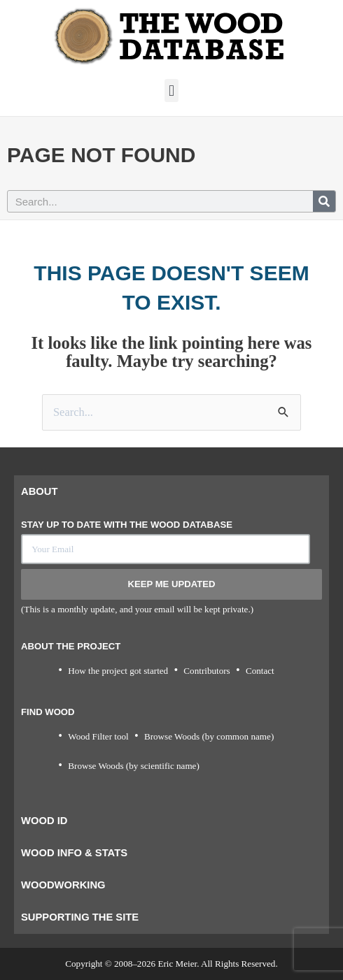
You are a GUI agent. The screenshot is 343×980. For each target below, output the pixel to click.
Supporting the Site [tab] (80, 917)
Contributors (206, 671)
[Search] (324, 201)
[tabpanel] (171, 656)
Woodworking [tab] (63, 885)
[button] (171, 91)
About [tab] (40, 491)
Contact (260, 671)
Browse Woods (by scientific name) (134, 766)
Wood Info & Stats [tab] (74, 853)
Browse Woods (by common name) (209, 736)
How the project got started (118, 671)
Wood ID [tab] (44, 821)
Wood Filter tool (98, 736)
